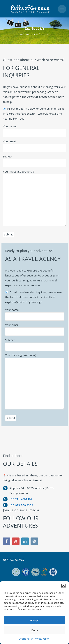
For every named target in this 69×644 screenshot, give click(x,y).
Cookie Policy (26, 639)
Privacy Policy (42, 639)
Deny (35, 630)
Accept (34, 620)
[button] (63, 586)
